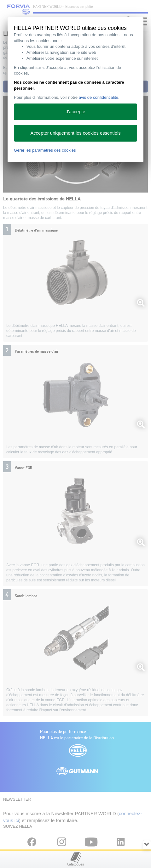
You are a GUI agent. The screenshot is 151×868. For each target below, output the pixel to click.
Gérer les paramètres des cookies (45, 150)
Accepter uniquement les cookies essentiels (75, 133)
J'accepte (76, 112)
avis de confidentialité (99, 97)
